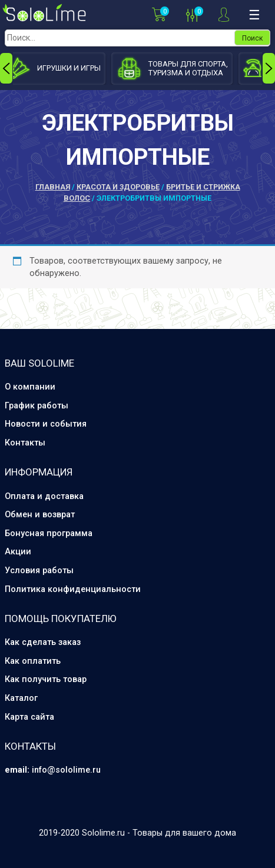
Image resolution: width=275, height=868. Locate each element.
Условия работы (39, 571)
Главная (53, 187)
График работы (37, 406)
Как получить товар (46, 679)
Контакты (25, 443)
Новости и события (46, 424)
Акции (18, 552)
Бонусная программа (49, 533)
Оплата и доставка (44, 496)
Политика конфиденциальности (73, 589)
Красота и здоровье (118, 187)
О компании (30, 387)
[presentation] (6, 68)
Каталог (21, 698)
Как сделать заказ (43, 642)
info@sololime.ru (66, 770)
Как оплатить (33, 661)
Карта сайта (29, 717)
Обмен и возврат (40, 515)
